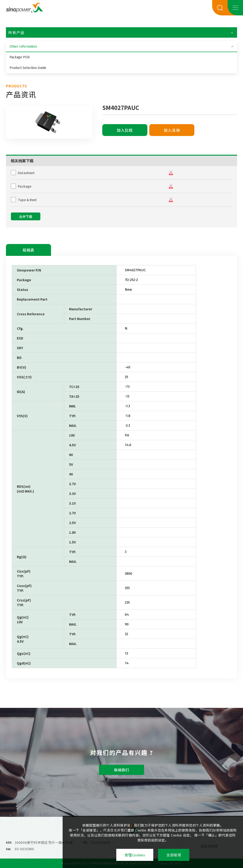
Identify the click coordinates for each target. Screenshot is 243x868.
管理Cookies (135, 855)
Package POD (20, 57)
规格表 (28, 250)
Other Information (23, 47)
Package (25, 186)
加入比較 (125, 130)
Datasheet (26, 173)
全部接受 (174, 855)
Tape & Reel (27, 200)
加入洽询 (172, 130)
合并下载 (26, 217)
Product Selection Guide (28, 68)
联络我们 (121, 770)
